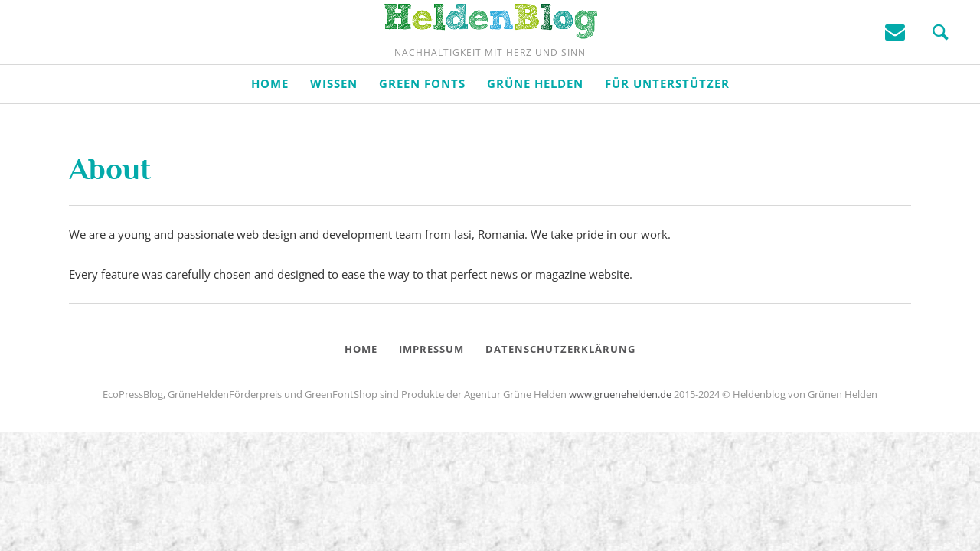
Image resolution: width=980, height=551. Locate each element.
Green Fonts (422, 132)
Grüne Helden (535, 132)
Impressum (431, 398)
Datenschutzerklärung (560, 398)
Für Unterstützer (667, 132)
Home (270, 132)
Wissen (334, 132)
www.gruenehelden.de (620, 443)
